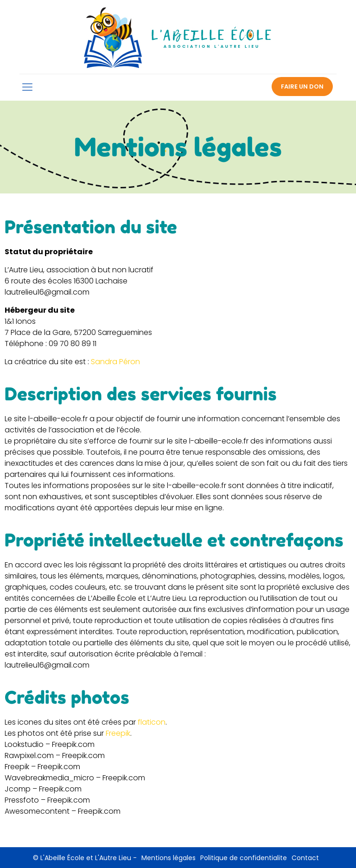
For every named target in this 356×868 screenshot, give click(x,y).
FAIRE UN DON (302, 87)
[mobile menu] (27, 87)
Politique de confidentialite (244, 858)
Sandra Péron (115, 362)
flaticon (152, 722)
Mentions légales (168, 858)
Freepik (118, 733)
